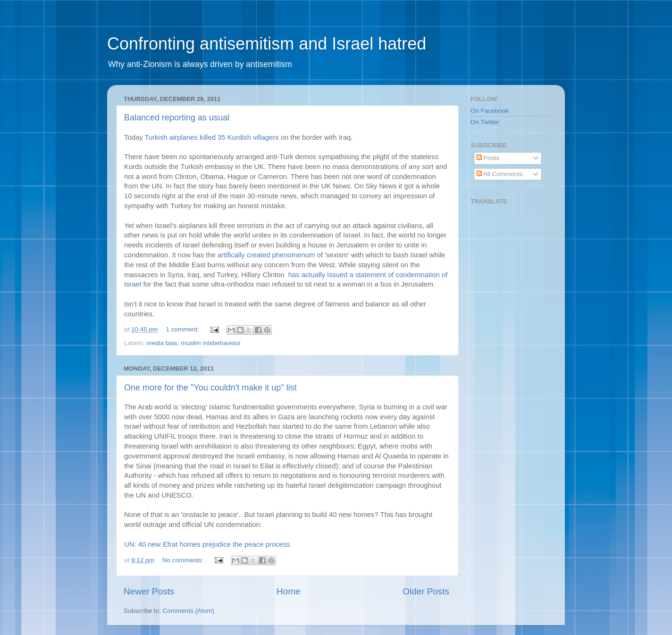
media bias (162, 343)
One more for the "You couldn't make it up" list (210, 388)
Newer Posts (149, 591)
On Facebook (490, 111)
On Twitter (485, 122)
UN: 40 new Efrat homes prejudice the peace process (207, 544)
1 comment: (184, 329)
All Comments (500, 174)
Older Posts (426, 591)
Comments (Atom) (189, 611)
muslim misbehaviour (211, 343)
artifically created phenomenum (266, 255)
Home (288, 591)
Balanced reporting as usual (177, 118)
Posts (488, 158)
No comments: (184, 560)
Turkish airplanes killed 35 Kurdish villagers (211, 137)
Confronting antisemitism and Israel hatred (267, 44)
